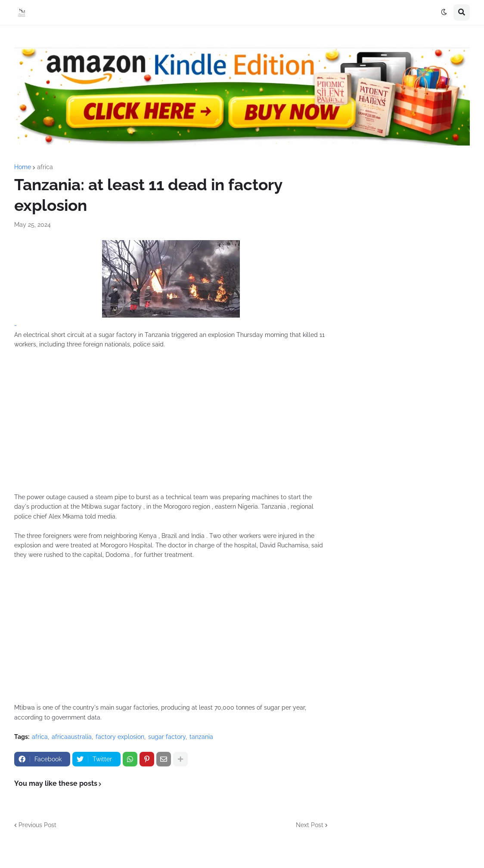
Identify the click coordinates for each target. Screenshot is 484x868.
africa (45, 167)
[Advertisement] (171, 426)
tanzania (201, 737)
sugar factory (167, 737)
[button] (444, 12)
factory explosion (120, 737)
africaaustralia (72, 737)
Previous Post (37, 825)
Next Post (310, 825)
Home (23, 167)
